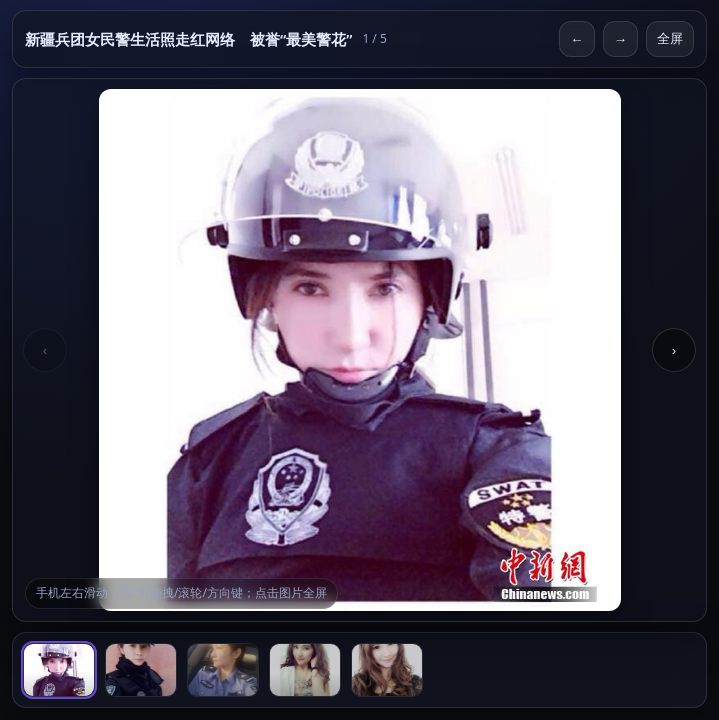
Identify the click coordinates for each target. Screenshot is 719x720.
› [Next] (674, 350)
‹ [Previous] (45, 350)
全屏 (670, 38)
